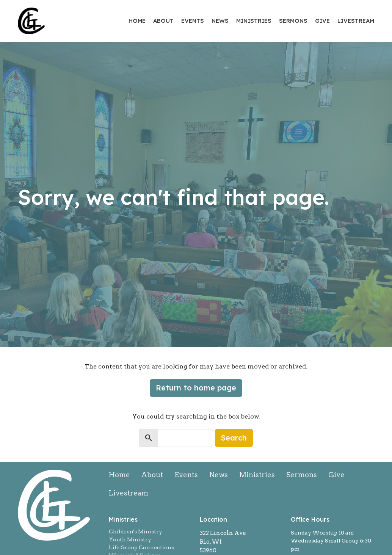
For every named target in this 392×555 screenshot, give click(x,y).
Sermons (293, 21)
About (163, 21)
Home (137, 21)
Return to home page (196, 388)
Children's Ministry (136, 531)
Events (193, 21)
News (220, 21)
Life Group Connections (141, 547)
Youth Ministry (130, 539)
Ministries (254, 21)
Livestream (356, 21)
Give (322, 21)
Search (234, 438)
